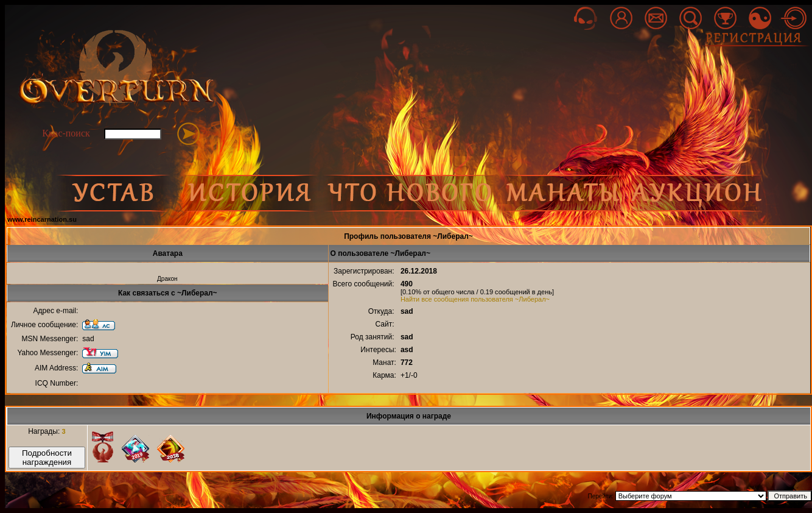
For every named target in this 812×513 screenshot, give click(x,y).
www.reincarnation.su (42, 219)
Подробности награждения (47, 458)
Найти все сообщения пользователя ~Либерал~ (475, 299)
